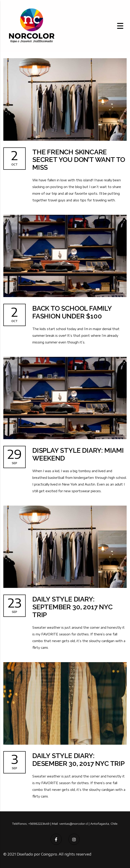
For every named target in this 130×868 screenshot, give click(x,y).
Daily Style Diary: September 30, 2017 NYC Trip (73, 607)
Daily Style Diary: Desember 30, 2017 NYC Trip (79, 760)
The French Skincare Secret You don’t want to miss (79, 160)
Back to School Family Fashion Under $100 (72, 313)
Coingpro (49, 854)
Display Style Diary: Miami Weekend (78, 455)
